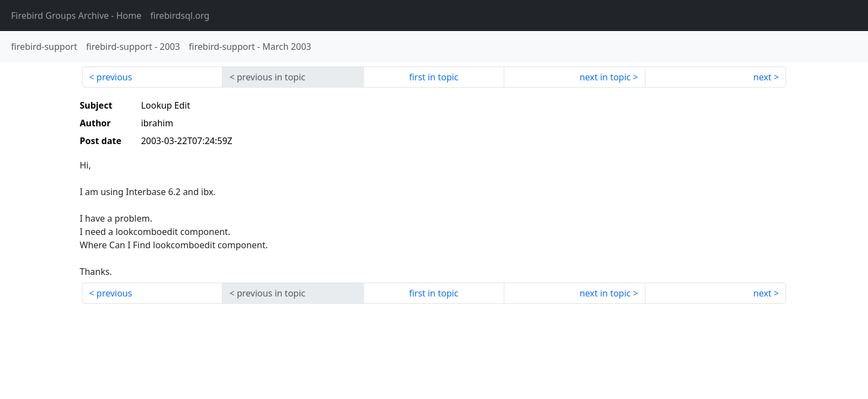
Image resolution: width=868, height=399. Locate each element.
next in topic (605, 77)
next (763, 77)
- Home (76, 16)
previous (114, 77)
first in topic (434, 77)
